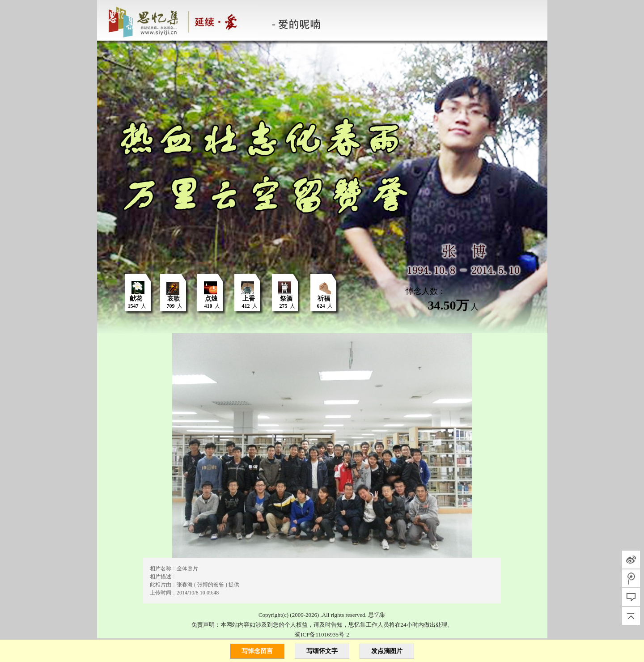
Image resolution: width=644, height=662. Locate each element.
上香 (249, 299)
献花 (136, 299)
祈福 (324, 299)
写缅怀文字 (322, 651)
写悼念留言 (257, 651)
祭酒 (286, 299)
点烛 (211, 299)
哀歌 (174, 299)
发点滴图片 (387, 651)
